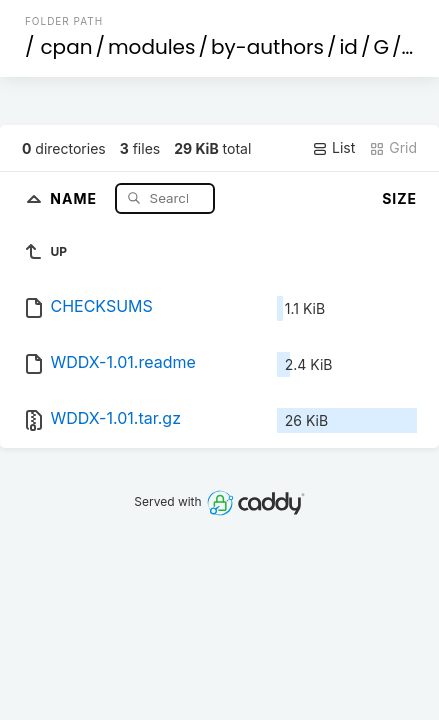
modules (151, 47)
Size (399, 198)
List (333, 148)
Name (75, 197)
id (348, 47)
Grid (393, 148)
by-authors (267, 47)
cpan (66, 47)
